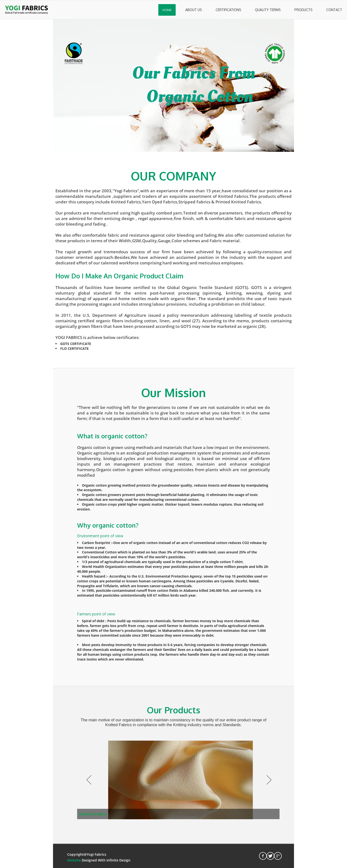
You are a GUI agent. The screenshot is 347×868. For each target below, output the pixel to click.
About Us (194, 10)
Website (74, 860)
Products (304, 10)
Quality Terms (268, 10)
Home (167, 10)
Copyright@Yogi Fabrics (87, 854)
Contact (334, 10)
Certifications (228, 10)
